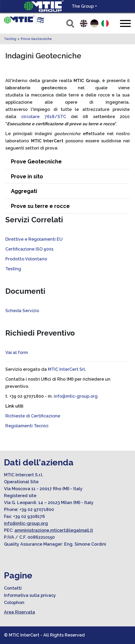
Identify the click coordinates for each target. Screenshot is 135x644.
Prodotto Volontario (26, 259)
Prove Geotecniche (36, 39)
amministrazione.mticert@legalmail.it (54, 530)
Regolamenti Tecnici (27, 426)
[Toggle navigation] (125, 23)
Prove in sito (27, 176)
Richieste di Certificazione (33, 416)
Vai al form (17, 353)
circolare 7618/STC (43, 117)
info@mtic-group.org (76, 396)
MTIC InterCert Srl (66, 369)
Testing (10, 39)
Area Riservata (20, 612)
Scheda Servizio (22, 311)
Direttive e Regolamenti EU (34, 239)
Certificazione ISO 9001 (30, 249)
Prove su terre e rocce (40, 206)
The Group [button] (83, 6)
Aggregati (24, 191)
